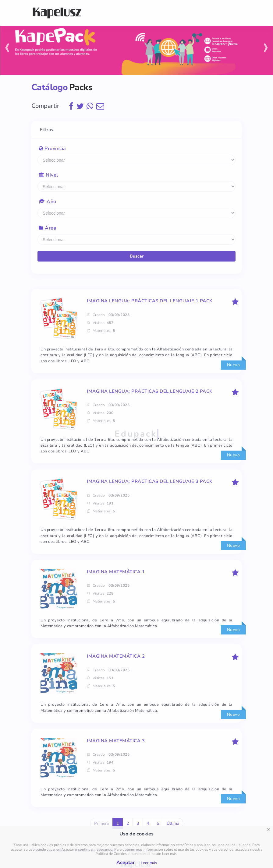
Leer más (149, 863)
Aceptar (126, 863)
